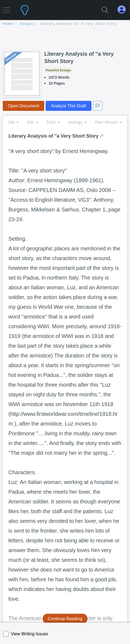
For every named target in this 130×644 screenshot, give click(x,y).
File (13, 122)
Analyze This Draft (68, 106)
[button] (6, 7)
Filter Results (108, 122)
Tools (53, 122)
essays (27, 24)
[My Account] (124, 10)
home (8, 24)
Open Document (23, 106)
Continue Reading (65, 619)
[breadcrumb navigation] (65, 24)
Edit (32, 122)
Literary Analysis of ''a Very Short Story (79, 24)
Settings (77, 122)
